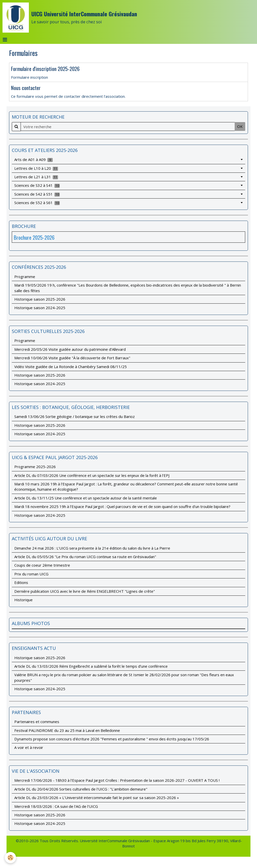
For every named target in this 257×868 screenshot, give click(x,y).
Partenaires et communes (37, 722)
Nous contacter (26, 88)
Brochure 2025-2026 (34, 237)
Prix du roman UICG (31, 574)
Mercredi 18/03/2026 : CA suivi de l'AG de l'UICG (56, 806)
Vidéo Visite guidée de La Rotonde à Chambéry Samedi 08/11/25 (71, 367)
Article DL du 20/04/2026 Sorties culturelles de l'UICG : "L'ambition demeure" (81, 789)
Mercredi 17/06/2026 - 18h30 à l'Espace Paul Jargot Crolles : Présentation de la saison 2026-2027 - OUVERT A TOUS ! (117, 780)
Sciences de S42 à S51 (37, 194)
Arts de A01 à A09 (34, 159)
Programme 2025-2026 (35, 467)
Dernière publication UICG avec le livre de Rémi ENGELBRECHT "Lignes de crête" (85, 591)
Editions (21, 582)
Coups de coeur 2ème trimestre (42, 565)
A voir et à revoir (29, 747)
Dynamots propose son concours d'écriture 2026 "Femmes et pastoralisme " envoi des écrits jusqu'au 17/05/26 (112, 739)
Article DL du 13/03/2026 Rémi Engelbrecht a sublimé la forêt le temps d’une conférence (91, 666)
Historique (23, 600)
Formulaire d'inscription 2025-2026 (45, 69)
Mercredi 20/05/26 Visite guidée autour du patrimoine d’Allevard (70, 349)
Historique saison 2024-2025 (40, 308)
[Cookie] (11, 858)
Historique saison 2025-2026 (40, 299)
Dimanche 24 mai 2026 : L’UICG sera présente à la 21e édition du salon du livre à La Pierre (92, 548)
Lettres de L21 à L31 (36, 177)
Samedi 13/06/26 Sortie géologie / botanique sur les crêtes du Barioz (75, 416)
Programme (25, 277)
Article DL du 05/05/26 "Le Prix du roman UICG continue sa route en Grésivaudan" (85, 557)
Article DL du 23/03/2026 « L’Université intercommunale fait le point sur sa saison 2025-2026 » (97, 798)
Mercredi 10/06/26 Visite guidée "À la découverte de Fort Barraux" (72, 358)
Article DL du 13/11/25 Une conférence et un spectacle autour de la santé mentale (86, 498)
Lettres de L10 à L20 (36, 168)
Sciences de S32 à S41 (37, 185)
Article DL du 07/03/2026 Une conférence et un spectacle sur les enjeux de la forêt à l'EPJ (92, 475)
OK (240, 126)
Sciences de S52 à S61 (37, 203)
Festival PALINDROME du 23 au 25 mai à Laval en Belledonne (67, 730)
